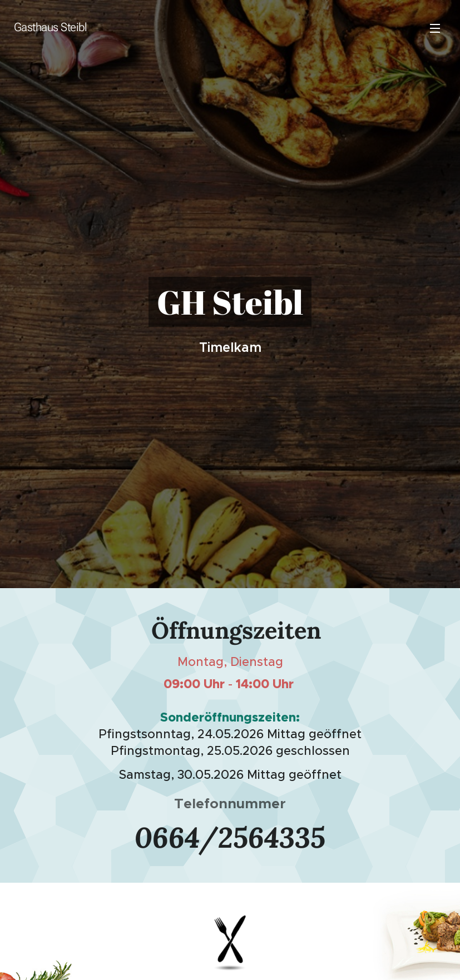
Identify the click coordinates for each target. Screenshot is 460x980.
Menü (435, 28)
